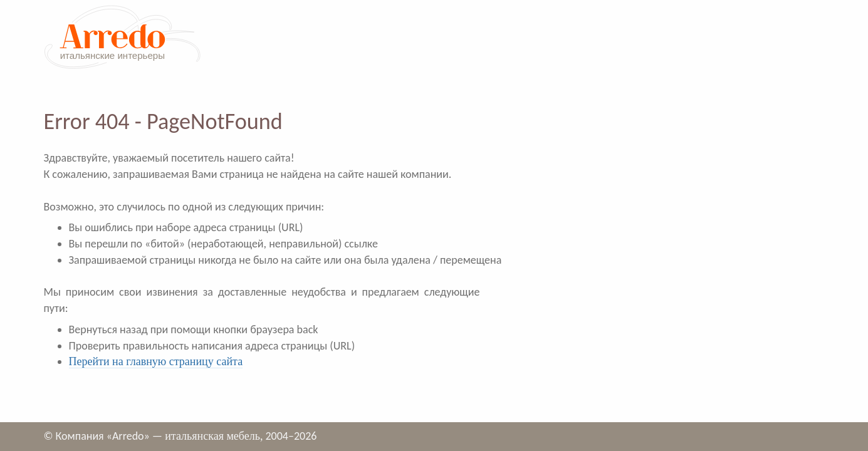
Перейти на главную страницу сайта (156, 361)
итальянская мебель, (214, 436)
